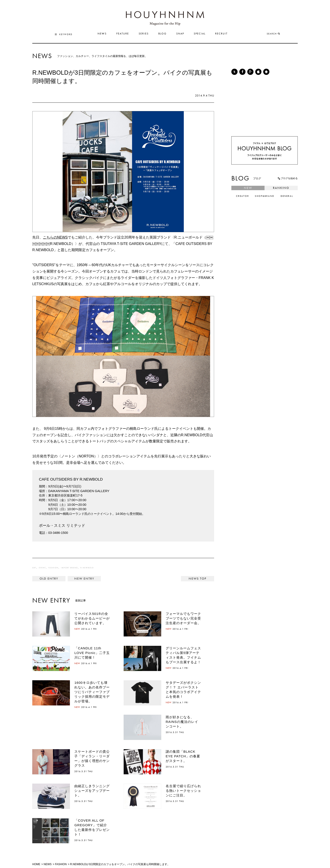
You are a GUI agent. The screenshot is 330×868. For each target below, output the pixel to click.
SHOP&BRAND (265, 196)
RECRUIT (221, 34)
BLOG (162, 34)
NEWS (102, 34)
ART (34, 568)
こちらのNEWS (55, 237)
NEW (248, 188)
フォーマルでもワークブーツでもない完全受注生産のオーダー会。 (183, 618)
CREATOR (243, 196)
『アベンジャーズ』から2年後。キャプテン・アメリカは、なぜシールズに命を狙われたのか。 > (84, 579)
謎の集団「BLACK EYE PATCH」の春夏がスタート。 (183, 756)
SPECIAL (200, 34)
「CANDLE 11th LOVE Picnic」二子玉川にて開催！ (92, 653)
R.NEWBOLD (87, 568)
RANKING (281, 188)
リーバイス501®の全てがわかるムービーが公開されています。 (92, 618)
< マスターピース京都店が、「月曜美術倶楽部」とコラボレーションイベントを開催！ (49, 579)
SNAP (180, 34)
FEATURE (123, 34)
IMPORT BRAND (69, 568)
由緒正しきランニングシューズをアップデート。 (92, 791)
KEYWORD (64, 34)
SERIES (144, 34)
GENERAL (287, 196)
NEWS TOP (198, 579)
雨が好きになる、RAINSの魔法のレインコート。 (182, 722)
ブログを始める (288, 178)
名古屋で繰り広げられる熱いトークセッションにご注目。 (183, 791)
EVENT (42, 568)
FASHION (53, 568)
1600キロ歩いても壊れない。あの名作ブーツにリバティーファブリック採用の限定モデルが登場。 (92, 692)
